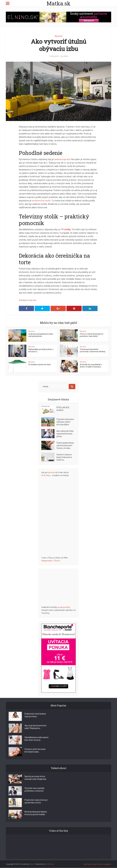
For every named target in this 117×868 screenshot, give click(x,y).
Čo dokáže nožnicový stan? (40, 365)
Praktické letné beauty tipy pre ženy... (35, 715)
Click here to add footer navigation (97, 864)
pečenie (51, 473)
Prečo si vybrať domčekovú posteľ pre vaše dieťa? (91, 335)
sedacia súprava (62, 159)
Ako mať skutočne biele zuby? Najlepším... (35, 727)
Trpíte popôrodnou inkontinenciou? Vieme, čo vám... (65, 446)
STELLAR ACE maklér (63, 409)
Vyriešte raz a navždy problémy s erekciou (34, 790)
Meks (32, 864)
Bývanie (59, 36)
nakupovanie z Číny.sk (51, 561)
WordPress (49, 864)
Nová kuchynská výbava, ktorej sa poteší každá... (36, 813)
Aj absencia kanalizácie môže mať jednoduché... (41, 335)
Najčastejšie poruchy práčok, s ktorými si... (41, 350)
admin (66, 56)
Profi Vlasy (46, 475)
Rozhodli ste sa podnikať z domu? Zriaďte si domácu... (91, 366)
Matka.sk (58, 3)
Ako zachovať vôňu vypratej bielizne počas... (65, 434)
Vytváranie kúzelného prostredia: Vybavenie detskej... (93, 350)
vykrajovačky (65, 607)
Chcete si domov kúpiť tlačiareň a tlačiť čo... (64, 457)
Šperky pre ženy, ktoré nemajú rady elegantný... (36, 778)
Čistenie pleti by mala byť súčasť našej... (35, 751)
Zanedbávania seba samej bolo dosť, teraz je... (36, 739)
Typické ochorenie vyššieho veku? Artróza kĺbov (65, 422)
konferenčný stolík (41, 201)
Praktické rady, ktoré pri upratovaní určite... (36, 801)
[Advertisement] (61, 517)
